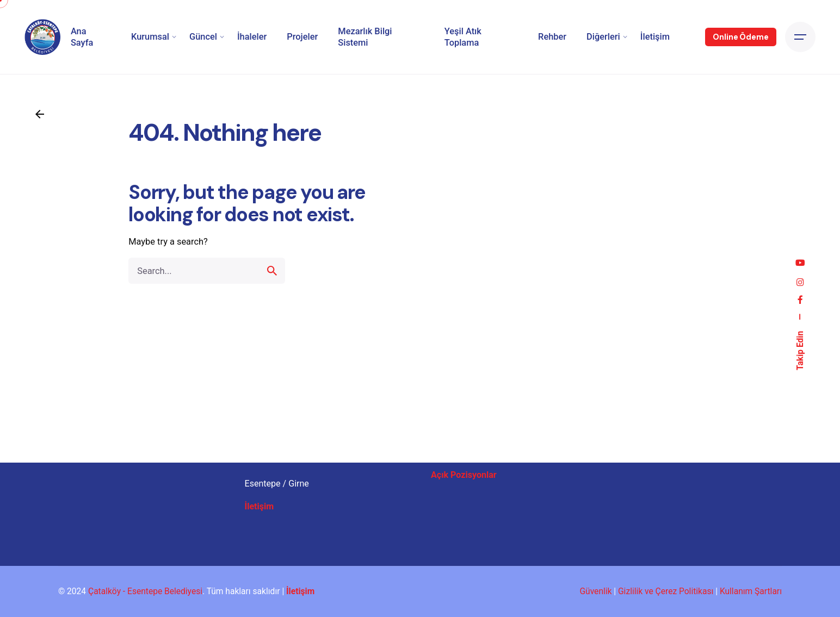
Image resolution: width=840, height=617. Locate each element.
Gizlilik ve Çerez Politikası (666, 591)
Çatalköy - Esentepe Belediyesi (145, 591)
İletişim (260, 506)
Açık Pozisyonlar (464, 475)
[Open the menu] (800, 37)
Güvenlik (595, 591)
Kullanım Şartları (751, 591)
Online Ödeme (740, 37)
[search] (272, 284)
